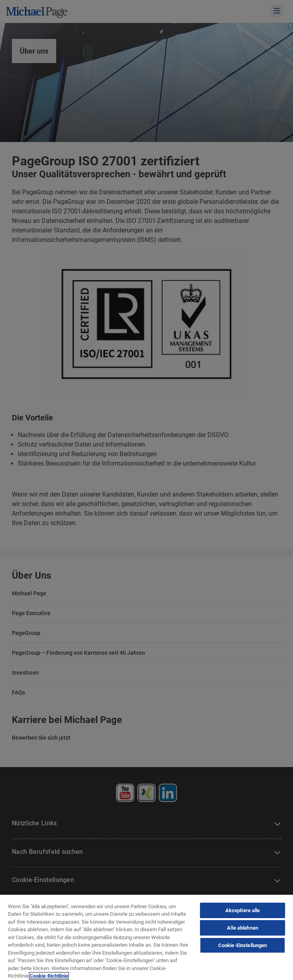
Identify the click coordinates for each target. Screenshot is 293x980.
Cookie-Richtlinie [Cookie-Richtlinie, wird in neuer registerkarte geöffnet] (49, 976)
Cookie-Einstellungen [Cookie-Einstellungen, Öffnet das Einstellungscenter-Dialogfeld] (243, 945)
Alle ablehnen (243, 928)
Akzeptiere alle (243, 910)
